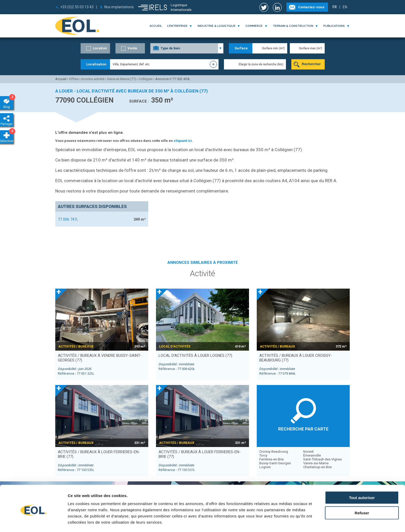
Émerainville (312, 455)
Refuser (362, 494)
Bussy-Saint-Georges (275, 463)
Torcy (263, 455)
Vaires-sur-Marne (316, 463)
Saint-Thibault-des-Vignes (322, 459)
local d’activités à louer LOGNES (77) (195, 356)
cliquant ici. (183, 141)
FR (335, 7)
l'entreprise (177, 26)
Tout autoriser (362, 478)
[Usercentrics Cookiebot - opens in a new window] (33, 522)
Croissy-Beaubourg (274, 452)
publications (334, 26)
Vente (132, 48)
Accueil (156, 26)
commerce (254, 26)
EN (345, 7)
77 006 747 (68, 219)
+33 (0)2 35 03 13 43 (77, 7)
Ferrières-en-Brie (271, 459)
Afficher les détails (285, 522)
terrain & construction (293, 26)
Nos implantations (119, 7)
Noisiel (308, 452)
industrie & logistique (217, 26)
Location (100, 48)
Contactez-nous (311, 7)
